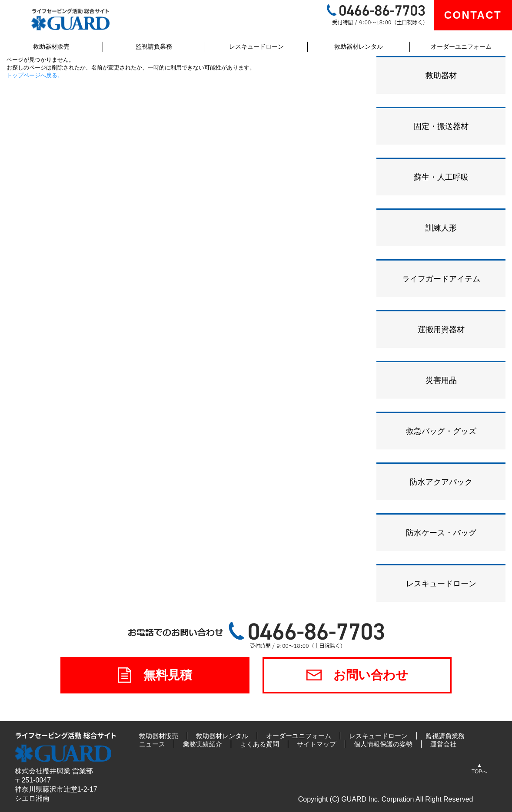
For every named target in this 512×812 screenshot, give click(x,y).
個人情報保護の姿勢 (383, 744)
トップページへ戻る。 (35, 75)
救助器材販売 (51, 46)
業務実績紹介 (203, 744)
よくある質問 (259, 744)
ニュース (152, 744)
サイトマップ (316, 744)
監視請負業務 (154, 46)
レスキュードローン (256, 46)
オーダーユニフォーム (461, 46)
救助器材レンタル (359, 46)
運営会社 (443, 744)
